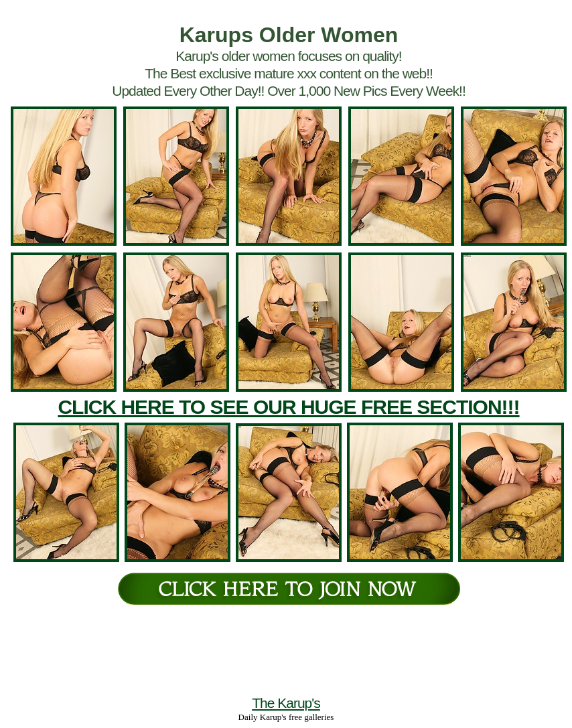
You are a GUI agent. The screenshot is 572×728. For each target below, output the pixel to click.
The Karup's (286, 703)
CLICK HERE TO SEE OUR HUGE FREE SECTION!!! (288, 407)
